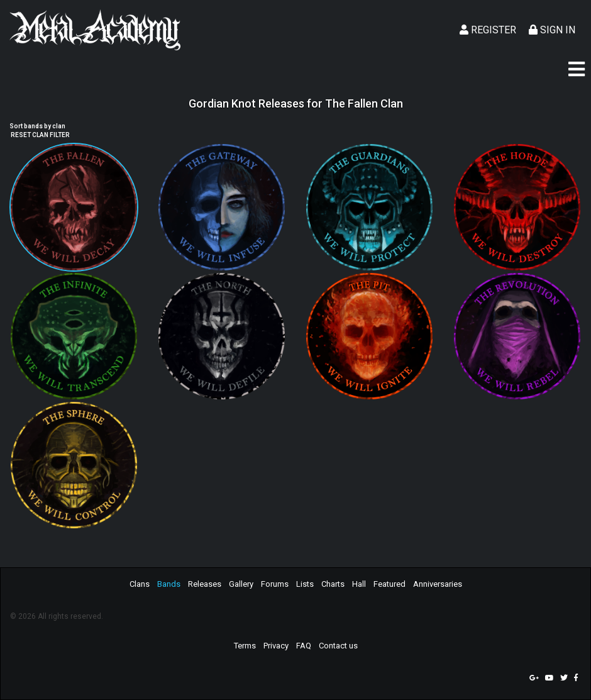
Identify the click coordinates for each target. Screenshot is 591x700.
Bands (169, 584)
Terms (245, 646)
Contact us (338, 646)
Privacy (276, 646)
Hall (359, 584)
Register (488, 30)
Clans (140, 584)
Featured (389, 584)
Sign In (552, 30)
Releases (205, 584)
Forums (275, 584)
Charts (333, 584)
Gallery (241, 584)
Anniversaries (438, 584)
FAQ (304, 646)
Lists (305, 584)
